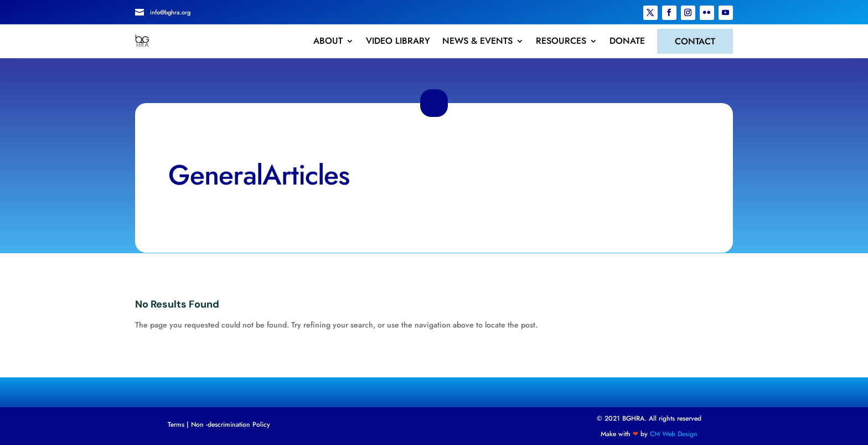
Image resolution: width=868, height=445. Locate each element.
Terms (176, 424)
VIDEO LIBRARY (398, 41)
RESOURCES (561, 41)
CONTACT (695, 41)
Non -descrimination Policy (231, 424)
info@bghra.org (170, 12)
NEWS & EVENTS (477, 41)
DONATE (627, 41)
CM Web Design (674, 434)
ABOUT (328, 41)
